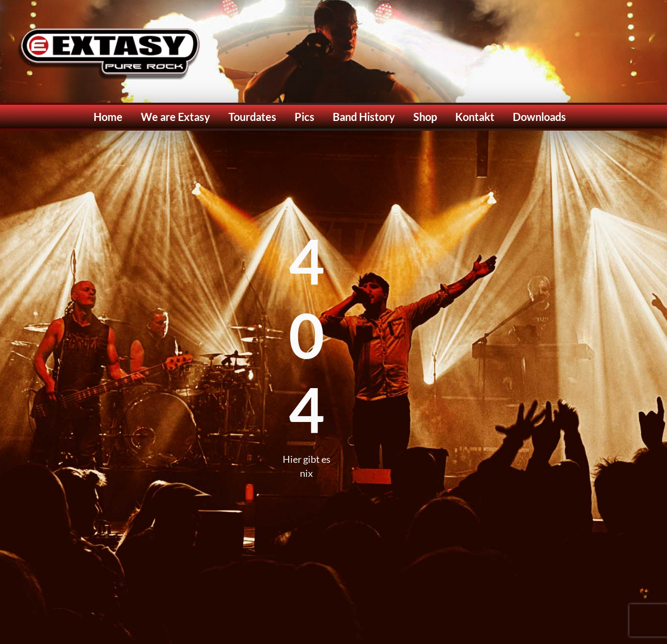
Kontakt (475, 117)
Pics (304, 117)
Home (108, 117)
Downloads (539, 117)
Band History (364, 117)
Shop (425, 117)
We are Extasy (175, 117)
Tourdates (252, 117)
